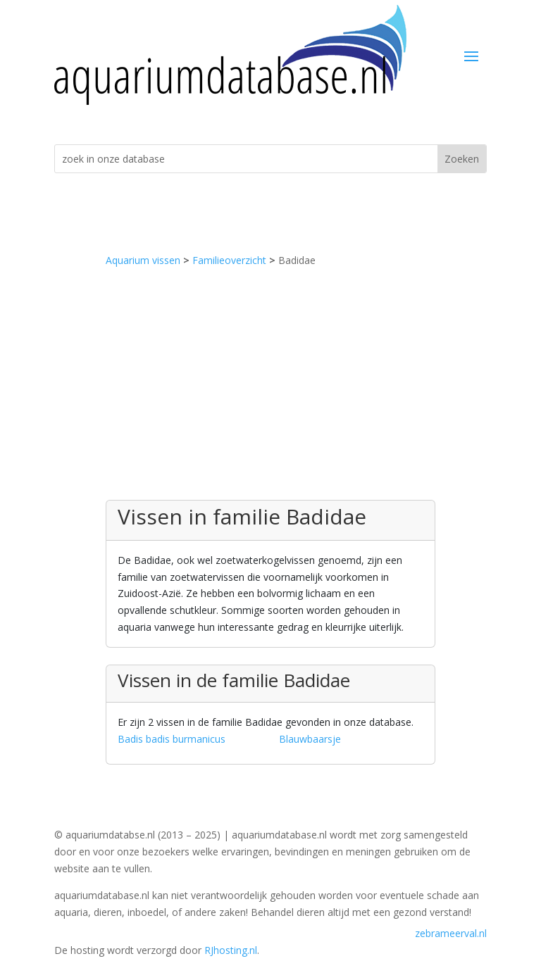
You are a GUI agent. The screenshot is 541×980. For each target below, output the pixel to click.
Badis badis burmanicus (172, 739)
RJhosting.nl (231, 950)
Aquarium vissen (143, 260)
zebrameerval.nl (451, 933)
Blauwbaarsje (310, 739)
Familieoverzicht (229, 260)
